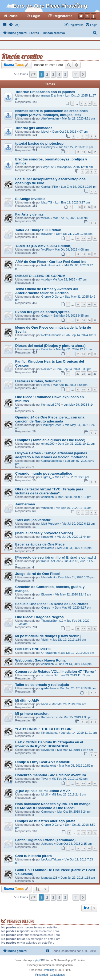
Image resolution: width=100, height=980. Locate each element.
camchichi (48, 497)
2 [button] (47, 74)
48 (89, 629)
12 (78, 152)
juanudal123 (49, 878)
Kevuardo (48, 750)
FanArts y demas (29, 214)
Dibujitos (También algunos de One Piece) (50, 440)
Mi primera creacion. (32, 714)
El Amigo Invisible (30, 199)
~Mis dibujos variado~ (34, 520)
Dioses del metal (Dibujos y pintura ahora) (50, 346)
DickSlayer (48, 147)
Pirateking (49, 970)
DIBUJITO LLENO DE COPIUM (40, 276)
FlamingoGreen (51, 425)
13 (83, 152)
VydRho (47, 249)
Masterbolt (48, 577)
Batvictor (47, 234)
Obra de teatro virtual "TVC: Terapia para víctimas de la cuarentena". (49, 491)
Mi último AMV (27, 700)
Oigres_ (47, 477)
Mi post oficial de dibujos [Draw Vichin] (48, 636)
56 (89, 320)
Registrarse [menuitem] (63, 16)
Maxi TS (47, 202)
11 (95, 207)
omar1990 (48, 444)
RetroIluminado (51, 265)
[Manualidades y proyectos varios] (44, 533)
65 (83, 783)
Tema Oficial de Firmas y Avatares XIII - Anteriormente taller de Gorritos (48, 291)
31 (95, 304)
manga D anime (52, 95)
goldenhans (49, 688)
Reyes (45, 385)
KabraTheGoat (51, 561)
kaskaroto (48, 548)
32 (95, 389)
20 (95, 254)
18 (83, 254)
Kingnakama (49, 733)
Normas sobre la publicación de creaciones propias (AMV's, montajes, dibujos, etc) (51, 113)
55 (95, 238)
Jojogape (47, 844)
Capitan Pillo (50, 187)
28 (78, 304)
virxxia (45, 218)
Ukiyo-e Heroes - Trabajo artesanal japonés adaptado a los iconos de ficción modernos (51, 455)
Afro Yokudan (50, 118)
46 (78, 629)
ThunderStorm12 (52, 621)
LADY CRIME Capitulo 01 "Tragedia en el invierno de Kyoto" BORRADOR (49, 744)
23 (95, 374)
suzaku (46, 675)
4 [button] (59, 74)
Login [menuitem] (36, 16)
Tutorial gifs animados (34, 128)
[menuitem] (14, 25)
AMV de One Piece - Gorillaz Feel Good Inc (51, 262)
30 (89, 304)
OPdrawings (49, 653)
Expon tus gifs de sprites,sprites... (44, 312)
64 (78, 783)
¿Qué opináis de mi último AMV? (43, 791)
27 (89, 354)
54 (89, 238)
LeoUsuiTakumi (51, 859)
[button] (33, 74)
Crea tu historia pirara (33, 856)
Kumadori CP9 (51, 405)
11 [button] (76, 74)
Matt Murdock (50, 524)
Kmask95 (47, 537)
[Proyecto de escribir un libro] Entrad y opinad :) (56, 557)
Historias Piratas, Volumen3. (39, 381)
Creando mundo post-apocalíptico (44, 473)
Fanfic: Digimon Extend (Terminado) (45, 840)
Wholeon (47, 508)
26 (83, 354)
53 (83, 238)
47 (83, 629)
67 (95, 783)
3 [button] (53, 74)
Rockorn (47, 369)
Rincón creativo (22, 56)
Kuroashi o (48, 717)
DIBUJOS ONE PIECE (33, 649)
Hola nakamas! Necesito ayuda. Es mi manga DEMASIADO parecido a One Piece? (53, 806)
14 (89, 152)
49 (95, 629)
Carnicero (48, 812)
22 (89, 374)
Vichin (45, 640)
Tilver (45, 779)
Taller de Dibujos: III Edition (38, 230)
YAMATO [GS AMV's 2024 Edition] (43, 246)
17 (78, 254)
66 (89, 783)
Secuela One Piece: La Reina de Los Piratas (52, 604)
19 (89, 254)
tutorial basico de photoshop (39, 143)
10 (95, 103)
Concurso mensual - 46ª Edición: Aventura (51, 775)
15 (95, 152)
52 (78, 238)
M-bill (45, 704)
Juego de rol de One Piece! (38, 574)
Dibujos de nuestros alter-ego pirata (45, 821)
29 (83, 304)
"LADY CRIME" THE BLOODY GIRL (44, 729)
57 (95, 320)
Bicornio (47, 594)
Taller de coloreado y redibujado (42, 685)
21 (83, 374)
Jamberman (25, 504)
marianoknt (49, 766)
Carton (46, 316)
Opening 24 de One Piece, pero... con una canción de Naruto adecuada (50, 419)
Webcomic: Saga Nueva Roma (40, 660)
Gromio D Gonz (51, 297)
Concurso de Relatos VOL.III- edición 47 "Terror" (56, 672)
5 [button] (65, 74)
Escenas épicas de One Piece (40, 544)
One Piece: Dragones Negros (39, 617)
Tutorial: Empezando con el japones (45, 92)
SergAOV (47, 167)
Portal (13, 16)
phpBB (39, 960)
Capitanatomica (51, 461)
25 (78, 354)
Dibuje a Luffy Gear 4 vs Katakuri (43, 762)
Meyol (45, 132)
